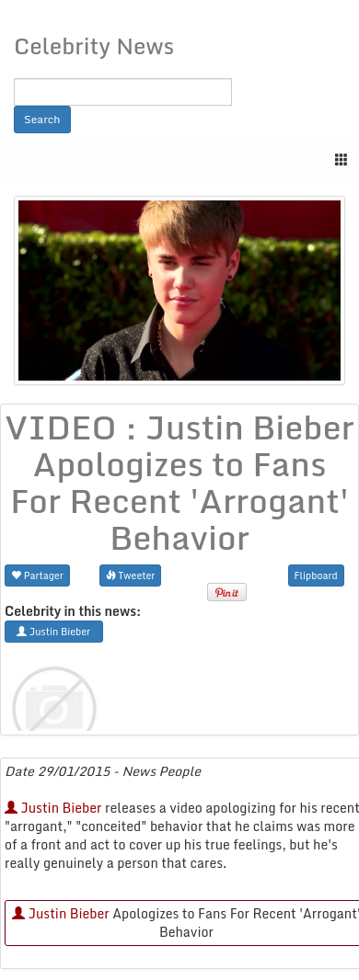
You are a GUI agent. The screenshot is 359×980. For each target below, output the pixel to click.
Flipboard (316, 575)
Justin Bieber (53, 808)
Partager (37, 575)
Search (42, 119)
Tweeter (131, 575)
